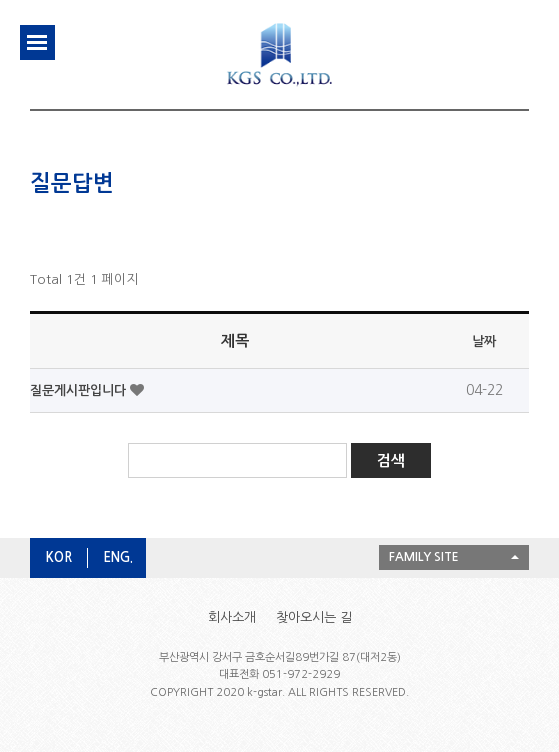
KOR (59, 557)
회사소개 (232, 617)
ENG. (118, 557)
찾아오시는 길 (314, 617)
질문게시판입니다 (80, 390)
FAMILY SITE (424, 557)
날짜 (484, 341)
